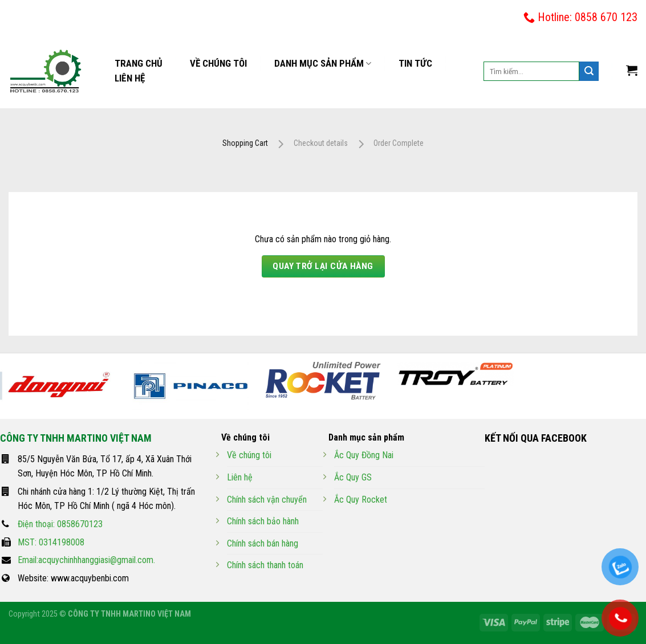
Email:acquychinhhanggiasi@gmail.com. (86, 560)
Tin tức (415, 63)
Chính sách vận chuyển (267, 500)
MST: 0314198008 (51, 542)
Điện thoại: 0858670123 (60, 524)
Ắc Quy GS (353, 477)
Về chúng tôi (218, 63)
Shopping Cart (245, 143)
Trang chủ (139, 63)
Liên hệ (130, 78)
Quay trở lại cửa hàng (323, 266)
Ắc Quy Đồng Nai (364, 455)
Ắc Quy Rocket (361, 500)
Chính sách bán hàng (263, 543)
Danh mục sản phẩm (323, 64)
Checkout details (321, 143)
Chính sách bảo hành (263, 521)
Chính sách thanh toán (265, 565)
